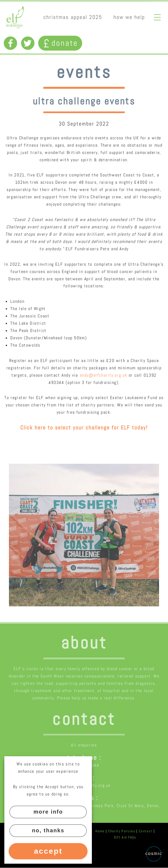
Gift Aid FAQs (125, 837)
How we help (129, 17)
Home (100, 831)
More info (48, 812)
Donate (60, 43)
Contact (146, 831)
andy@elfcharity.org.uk (104, 375)
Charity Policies (122, 831)
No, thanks (48, 830)
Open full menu (157, 17)
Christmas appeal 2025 (73, 17)
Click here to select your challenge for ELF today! (84, 428)
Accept (48, 851)
